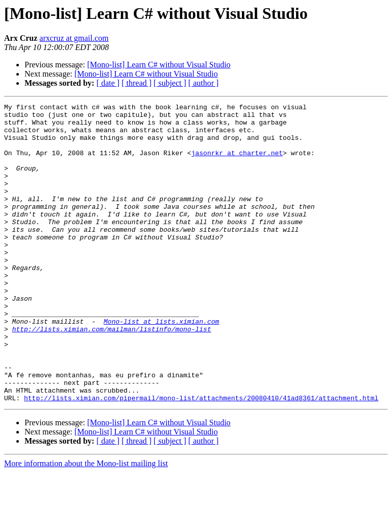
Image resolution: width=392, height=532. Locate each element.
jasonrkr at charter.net (237, 163)
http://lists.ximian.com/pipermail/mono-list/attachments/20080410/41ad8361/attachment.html (201, 457)
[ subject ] (170, 83)
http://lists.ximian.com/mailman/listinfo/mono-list (112, 375)
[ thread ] (137, 83)
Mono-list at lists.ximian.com (161, 366)
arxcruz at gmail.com (74, 38)
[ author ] (204, 83)
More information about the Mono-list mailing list (86, 523)
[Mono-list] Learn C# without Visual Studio (159, 65)
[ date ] (108, 83)
